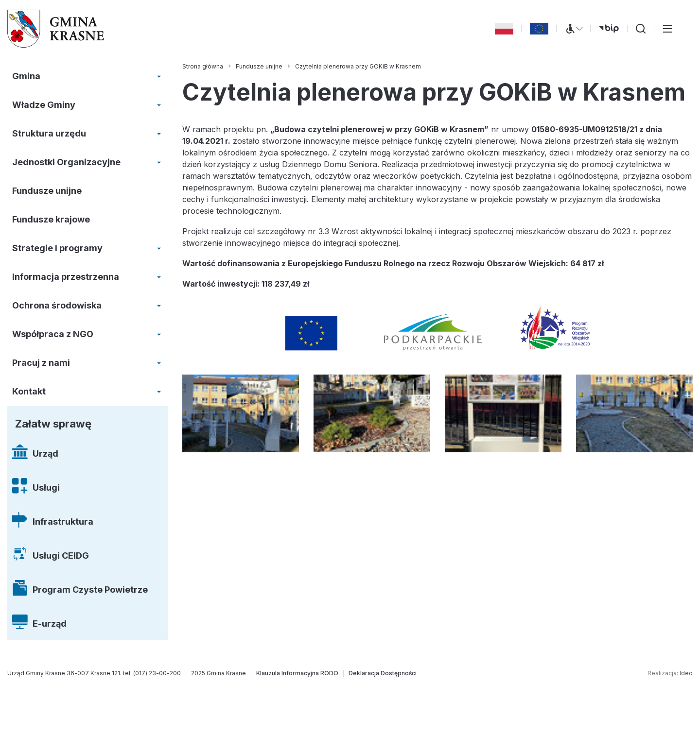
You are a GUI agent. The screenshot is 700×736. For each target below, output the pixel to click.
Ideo (686, 673)
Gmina (26, 76)
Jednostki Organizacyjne (66, 162)
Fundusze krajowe (51, 219)
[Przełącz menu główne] (667, 29)
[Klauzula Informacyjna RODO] (297, 673)
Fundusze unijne (47, 191)
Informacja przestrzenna (66, 277)
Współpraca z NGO (53, 334)
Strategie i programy (57, 248)
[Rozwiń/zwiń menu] (159, 76)
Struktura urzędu (49, 133)
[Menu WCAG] (574, 29)
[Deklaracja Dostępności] (383, 673)
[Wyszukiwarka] (641, 29)
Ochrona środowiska (57, 305)
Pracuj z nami (41, 363)
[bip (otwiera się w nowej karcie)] (609, 29)
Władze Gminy (44, 105)
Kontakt (29, 391)
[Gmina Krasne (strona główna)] (56, 29)
